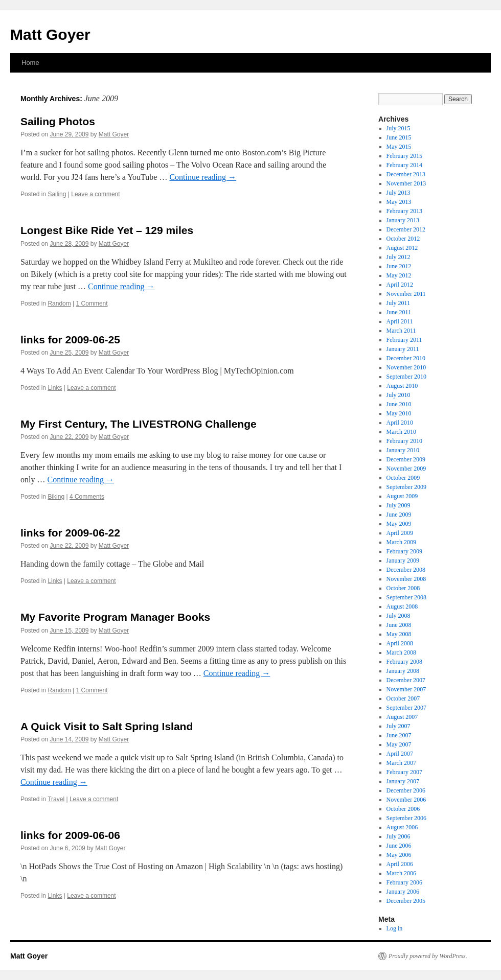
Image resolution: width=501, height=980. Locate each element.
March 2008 (401, 652)
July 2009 (398, 505)
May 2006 (399, 855)
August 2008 (402, 606)
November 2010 (406, 367)
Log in (395, 928)
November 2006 (406, 800)
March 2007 (401, 763)
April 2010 (400, 423)
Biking (56, 497)
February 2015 (404, 156)
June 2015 (399, 137)
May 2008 (399, 634)
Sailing (57, 194)
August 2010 (402, 386)
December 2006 (406, 790)
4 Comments (87, 497)
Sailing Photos (58, 121)
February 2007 (404, 772)
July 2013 (398, 193)
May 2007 (399, 744)
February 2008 (404, 662)
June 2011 (399, 312)
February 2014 (404, 165)
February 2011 (404, 340)
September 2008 (406, 597)
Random (59, 304)
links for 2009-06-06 (70, 835)
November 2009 (406, 469)
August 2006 (402, 827)
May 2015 (399, 147)
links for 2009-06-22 (70, 533)
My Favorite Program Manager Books (115, 617)
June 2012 (399, 266)
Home (30, 63)
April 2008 (400, 643)
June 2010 (399, 404)
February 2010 (404, 441)
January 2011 (403, 349)
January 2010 (403, 450)
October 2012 (403, 239)
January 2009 (403, 561)
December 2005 (406, 901)
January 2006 (403, 892)
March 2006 (401, 873)
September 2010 (406, 377)
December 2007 (406, 680)
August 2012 (402, 248)
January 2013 (403, 220)
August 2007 (402, 717)
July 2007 (398, 726)
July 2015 (398, 128)
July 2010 (398, 395)
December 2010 (406, 358)
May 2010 (399, 413)
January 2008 (403, 671)
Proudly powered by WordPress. (428, 956)
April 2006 (400, 864)
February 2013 (404, 211)
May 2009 (399, 524)
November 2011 (406, 294)
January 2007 (403, 781)
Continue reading (203, 177)
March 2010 (401, 432)
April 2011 (400, 321)
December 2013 (406, 174)
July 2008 (398, 616)
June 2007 (399, 735)
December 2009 (406, 459)
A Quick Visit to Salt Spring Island (107, 726)
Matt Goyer (50, 34)
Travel (56, 799)
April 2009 (400, 533)
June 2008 (399, 625)
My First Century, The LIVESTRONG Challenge (139, 424)
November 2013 (406, 183)
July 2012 (398, 257)
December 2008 (406, 570)
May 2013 (399, 202)
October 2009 (403, 478)
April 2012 (400, 285)
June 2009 (399, 515)
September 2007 (406, 708)
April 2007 (400, 754)
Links (55, 388)
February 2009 (404, 551)
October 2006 (403, 809)
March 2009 (401, 542)
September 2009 (406, 487)
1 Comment (92, 304)
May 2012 (399, 275)
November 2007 (406, 689)
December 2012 (406, 229)
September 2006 (406, 818)
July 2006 (398, 836)
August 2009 (402, 496)
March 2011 (401, 331)
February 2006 (404, 882)
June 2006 (399, 846)
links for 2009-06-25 (70, 340)
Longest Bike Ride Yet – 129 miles (107, 230)
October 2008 (403, 588)
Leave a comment (95, 194)
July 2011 (398, 303)
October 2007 (403, 698)
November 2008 (406, 579)
